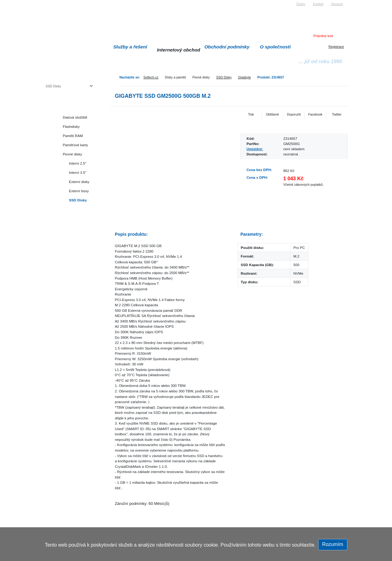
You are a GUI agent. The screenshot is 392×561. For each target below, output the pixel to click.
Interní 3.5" (78, 172)
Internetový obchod (178, 50)
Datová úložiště (75, 117)
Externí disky (79, 182)
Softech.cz (151, 77)
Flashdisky (71, 126)
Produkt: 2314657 (271, 77)
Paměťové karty (75, 145)
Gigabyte (244, 77)
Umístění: (255, 149)
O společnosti (275, 47)
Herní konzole (67, 228)
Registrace (336, 47)
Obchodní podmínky (227, 47)
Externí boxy (79, 191)
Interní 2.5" (78, 163)
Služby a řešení (130, 47)
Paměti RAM (73, 136)
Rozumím (333, 544)
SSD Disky (224, 77)
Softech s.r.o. (55, 2)
